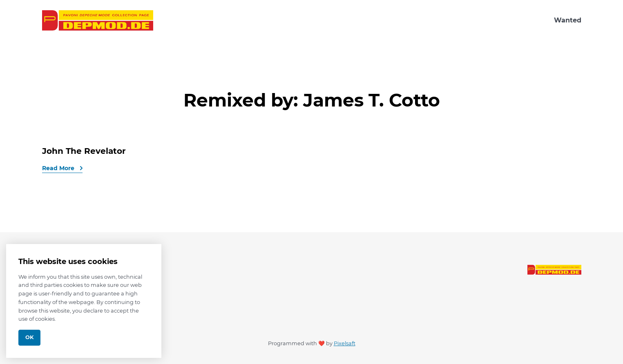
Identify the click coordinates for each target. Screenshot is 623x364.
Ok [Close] (29, 337)
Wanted (568, 20)
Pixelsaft (345, 343)
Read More (59, 168)
